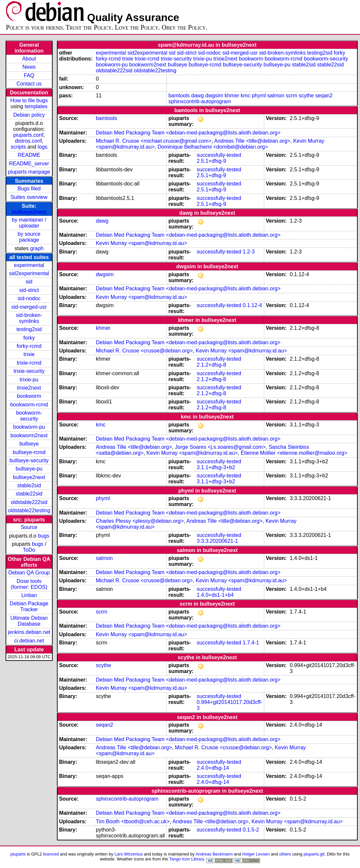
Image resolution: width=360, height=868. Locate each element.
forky (29, 338)
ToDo (29, 550)
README (29, 155)
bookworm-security (29, 416)
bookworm (29, 396)
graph (37, 248)
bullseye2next (29, 212)
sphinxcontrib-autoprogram (200, 101)
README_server (29, 164)
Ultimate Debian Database (29, 621)
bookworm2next (29, 435)
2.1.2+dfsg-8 (211, 365)
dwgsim (214, 96)
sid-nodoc (29, 298)
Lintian (29, 595)
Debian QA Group (29, 573)
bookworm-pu (29, 427)
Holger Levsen (256, 854)
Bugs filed (29, 189)
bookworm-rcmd (29, 405)
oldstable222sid (29, 502)
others (285, 854)
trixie (29, 354)
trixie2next (29, 388)
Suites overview (29, 197)
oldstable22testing (29, 510)
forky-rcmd (29, 346)
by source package (29, 237)
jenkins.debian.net (29, 632)
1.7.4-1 (251, 643)
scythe (306, 96)
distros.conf (28, 141)
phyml (259, 96)
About (29, 59)
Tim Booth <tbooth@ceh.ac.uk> (133, 821)
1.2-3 (248, 252)
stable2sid (29, 485)
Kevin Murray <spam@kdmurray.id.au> (141, 243)
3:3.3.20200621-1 (217, 541)
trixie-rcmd (29, 363)
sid (29, 282)
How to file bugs (29, 100)
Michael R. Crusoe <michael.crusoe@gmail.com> (154, 141)
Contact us (29, 84)
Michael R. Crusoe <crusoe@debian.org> (144, 351)
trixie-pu (29, 380)
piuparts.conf (28, 135)
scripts (18, 147)
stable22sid (29, 494)
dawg (197, 96)
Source (29, 527)
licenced (51, 854)
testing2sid (29, 329)
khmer (232, 96)
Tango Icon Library (187, 859)
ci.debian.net (29, 641)
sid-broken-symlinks (29, 318)
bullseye (29, 444)
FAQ (29, 75)
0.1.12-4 (252, 305)
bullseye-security (29, 460)
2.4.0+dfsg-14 (213, 768)
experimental (29, 265)
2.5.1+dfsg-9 (211, 161)
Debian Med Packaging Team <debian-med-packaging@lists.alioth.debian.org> (188, 133)
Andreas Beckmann (214, 854)
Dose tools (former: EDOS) (29, 584)
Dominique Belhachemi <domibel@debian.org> (213, 147)
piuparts (18, 854)
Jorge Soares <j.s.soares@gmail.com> (220, 447)
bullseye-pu (29, 469)
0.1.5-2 (251, 830)
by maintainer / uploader (29, 223)
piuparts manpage (29, 172)
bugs (44, 536)
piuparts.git (314, 854)
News (29, 67)
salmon (276, 96)
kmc (245, 96)
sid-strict (29, 290)
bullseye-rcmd (29, 452)
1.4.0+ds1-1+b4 (215, 595)
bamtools (179, 96)
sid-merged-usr (29, 307)
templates (36, 106)
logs (43, 147)
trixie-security (29, 371)
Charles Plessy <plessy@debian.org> (140, 521)
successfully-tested (219, 155)
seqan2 (324, 96)
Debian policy (29, 115)
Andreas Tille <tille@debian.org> (252, 141)
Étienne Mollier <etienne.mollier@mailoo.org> (294, 453)
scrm (291, 96)
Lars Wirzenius (129, 854)
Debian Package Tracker (29, 606)
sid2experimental (29, 273)
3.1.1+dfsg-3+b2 (216, 467)
